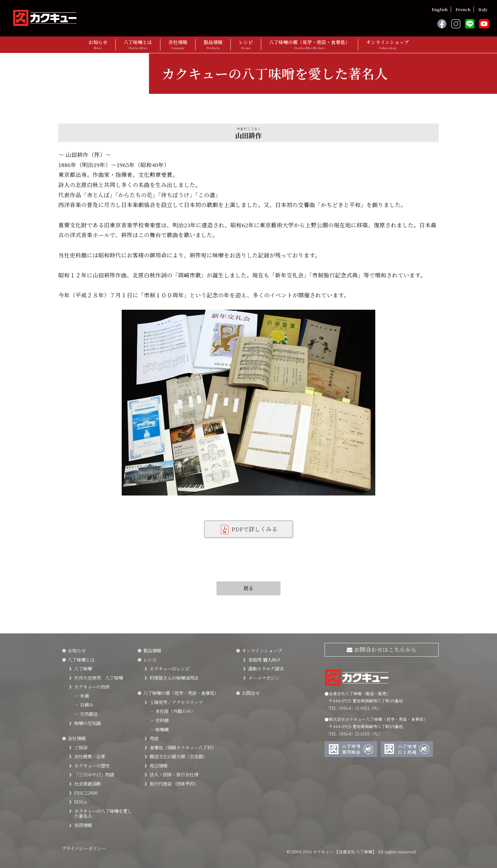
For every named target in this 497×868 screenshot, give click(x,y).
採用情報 (83, 825)
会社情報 (178, 45)
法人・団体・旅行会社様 (174, 774)
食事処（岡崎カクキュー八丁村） (183, 747)
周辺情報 (158, 765)
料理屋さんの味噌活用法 (174, 678)
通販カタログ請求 (266, 668)
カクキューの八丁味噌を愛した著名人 (103, 813)
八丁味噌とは (138, 45)
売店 (154, 738)
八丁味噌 (83, 668)
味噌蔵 (159, 729)
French (463, 9)
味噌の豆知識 (87, 723)
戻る (248, 588)
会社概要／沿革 (90, 756)
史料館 (159, 720)
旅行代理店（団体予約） (174, 784)
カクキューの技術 (92, 687)
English (440, 9)
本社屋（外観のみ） (172, 711)
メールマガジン (264, 678)
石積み (84, 705)
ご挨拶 (81, 747)
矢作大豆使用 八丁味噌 (99, 678)
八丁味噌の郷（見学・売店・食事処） (310, 45)
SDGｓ (81, 802)
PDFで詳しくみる (248, 530)
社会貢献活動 (87, 784)
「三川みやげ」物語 (94, 774)
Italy (483, 9)
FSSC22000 (86, 793)
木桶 (81, 696)
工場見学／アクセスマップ (176, 702)
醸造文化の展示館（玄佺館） (178, 756)
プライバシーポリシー (84, 848)
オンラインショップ (387, 45)
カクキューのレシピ (170, 668)
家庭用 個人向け (264, 660)
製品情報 (213, 45)
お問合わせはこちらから (382, 649)
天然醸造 (86, 714)
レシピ (246, 45)
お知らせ (98, 45)
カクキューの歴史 (92, 765)
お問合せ (251, 693)
